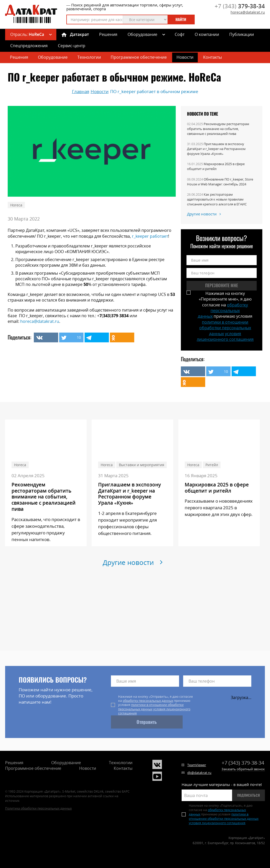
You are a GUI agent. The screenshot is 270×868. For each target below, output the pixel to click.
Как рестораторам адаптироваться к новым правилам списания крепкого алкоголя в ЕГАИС (217, 199)
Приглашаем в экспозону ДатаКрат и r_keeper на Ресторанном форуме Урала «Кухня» (216, 149)
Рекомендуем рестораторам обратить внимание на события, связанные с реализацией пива (218, 129)
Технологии (89, 57)
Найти (181, 19)
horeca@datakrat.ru (248, 12)
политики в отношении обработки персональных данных (225, 328)
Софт (180, 34)
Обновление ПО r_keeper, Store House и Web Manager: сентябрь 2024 (220, 182)
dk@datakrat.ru (199, 773)
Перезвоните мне (222, 285)
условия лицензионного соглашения (225, 336)
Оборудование (142, 34)
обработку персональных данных (223, 311)
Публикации (242, 34)
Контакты (212, 57)
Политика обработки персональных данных (38, 808)
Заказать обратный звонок (243, 769)
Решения (108, 34)
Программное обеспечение (139, 57)
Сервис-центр (72, 46)
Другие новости (202, 214)
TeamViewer (197, 765)
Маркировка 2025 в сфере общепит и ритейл (216, 166)
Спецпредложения (29, 46)
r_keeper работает (150, 236)
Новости (185, 57)
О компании (207, 34)
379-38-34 (240, 6)
